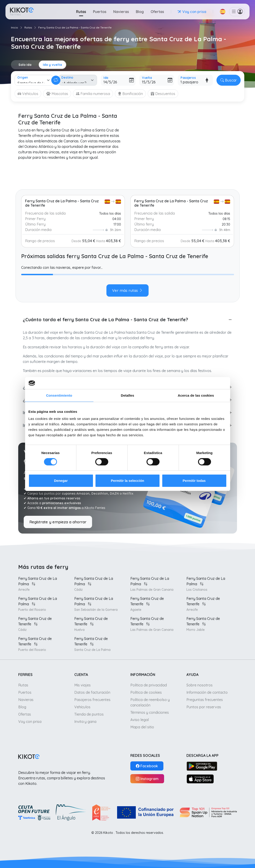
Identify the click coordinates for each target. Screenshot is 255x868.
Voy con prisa (30, 722)
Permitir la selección (128, 481)
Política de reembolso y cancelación (150, 702)
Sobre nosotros (200, 685)
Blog (140, 12)
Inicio (14, 27)
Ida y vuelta (52, 65)
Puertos (100, 12)
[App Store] (200, 779)
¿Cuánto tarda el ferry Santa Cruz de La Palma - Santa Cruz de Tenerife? (105, 320)
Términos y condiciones (150, 712)
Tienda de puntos (89, 714)
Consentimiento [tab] (59, 395)
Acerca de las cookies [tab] (196, 395)
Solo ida (25, 65)
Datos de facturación (92, 692)
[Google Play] (202, 766)
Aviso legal (140, 720)
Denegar (61, 481)
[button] (223, 12)
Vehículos (82, 707)
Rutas (81, 12)
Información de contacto (207, 692)
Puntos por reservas (204, 707)
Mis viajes (82, 685)
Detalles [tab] (127, 395)
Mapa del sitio (142, 727)
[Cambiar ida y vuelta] (56, 80)
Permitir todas (194, 481)
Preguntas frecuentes (205, 700)
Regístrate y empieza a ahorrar (58, 522)
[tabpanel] (128, 279)
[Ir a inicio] (22, 12)
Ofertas (157, 12)
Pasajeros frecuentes (92, 700)
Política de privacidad (149, 685)
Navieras (121, 12)
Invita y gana (85, 722)
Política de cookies (146, 692)
